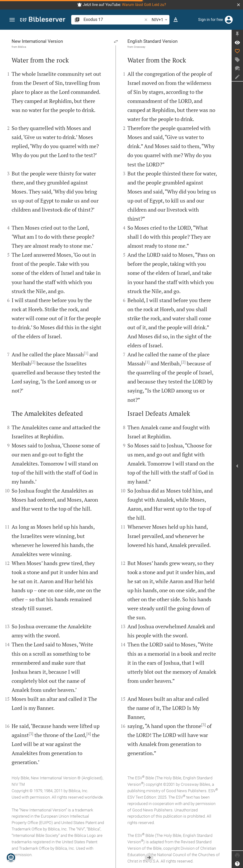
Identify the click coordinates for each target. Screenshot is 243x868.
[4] (89, 734)
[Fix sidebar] (237, 34)
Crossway (140, 47)
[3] (31, 734)
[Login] (229, 20)
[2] (33, 362)
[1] (86, 353)
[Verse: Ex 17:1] (237, 43)
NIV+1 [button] (160, 20)
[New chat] (237, 68)
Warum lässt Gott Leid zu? (144, 5)
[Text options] (176, 20)
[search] (113, 19)
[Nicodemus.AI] (11, 858)
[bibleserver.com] (43, 20)
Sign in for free (210, 20)
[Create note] (237, 77)
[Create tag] (237, 60)
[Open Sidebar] (237, 466)
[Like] (237, 51)
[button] (238, 5)
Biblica (22, 47)
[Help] (237, 864)
